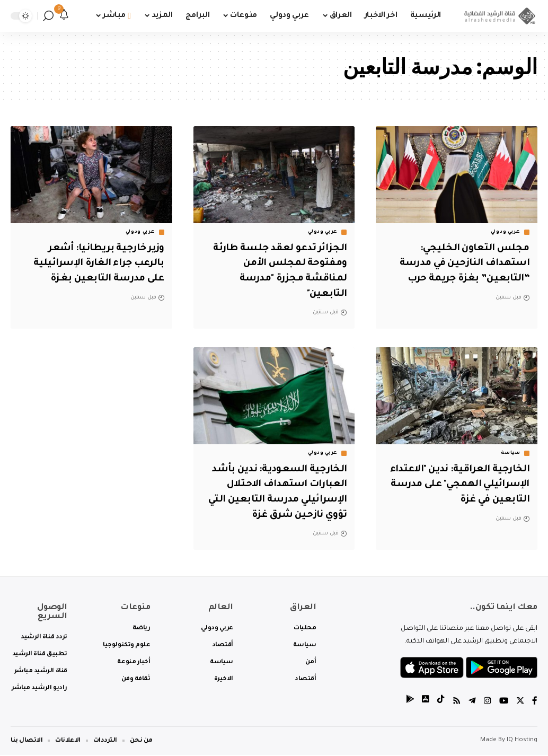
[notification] (64, 16)
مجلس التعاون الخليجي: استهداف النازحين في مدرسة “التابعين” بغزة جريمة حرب (460, 264)
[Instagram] (487, 703)
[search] (48, 16)
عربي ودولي (506, 232)
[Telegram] (471, 703)
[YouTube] (503, 703)
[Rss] (455, 703)
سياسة (511, 453)
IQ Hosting (522, 741)
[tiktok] (439, 703)
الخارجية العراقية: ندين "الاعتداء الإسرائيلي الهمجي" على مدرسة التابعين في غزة (461, 485)
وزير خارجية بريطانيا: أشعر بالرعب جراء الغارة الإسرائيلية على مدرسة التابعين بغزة (94, 264)
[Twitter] (520, 703)
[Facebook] (535, 703)
